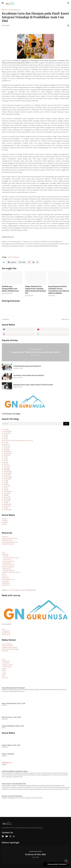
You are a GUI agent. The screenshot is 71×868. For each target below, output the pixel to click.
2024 (5, 450)
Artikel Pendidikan (14, 10)
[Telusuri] (69, 3)
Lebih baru (6, 319)
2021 (5, 490)
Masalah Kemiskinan (8, 544)
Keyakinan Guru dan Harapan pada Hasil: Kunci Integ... (18, 441)
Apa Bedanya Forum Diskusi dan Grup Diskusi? (29, 375)
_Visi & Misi (6, 663)
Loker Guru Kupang (7, 646)
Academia (5, 537)
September (7, 431)
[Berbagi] (68, 25)
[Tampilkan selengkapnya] (38, 262)
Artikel (4, 574)
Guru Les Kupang (7, 644)
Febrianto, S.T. (7, 762)
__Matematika (6, 560)
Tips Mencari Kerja (7, 540)
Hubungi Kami (6, 585)
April (5, 442)
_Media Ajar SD (6, 569)
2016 (5, 495)
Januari (6, 448)
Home (4, 552)
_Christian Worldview (8, 565)
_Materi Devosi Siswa (8, 561)
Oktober (6, 475)
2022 (5, 484)
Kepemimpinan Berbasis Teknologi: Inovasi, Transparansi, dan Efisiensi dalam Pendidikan (59, 290)
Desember (7, 451)
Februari (6, 446)
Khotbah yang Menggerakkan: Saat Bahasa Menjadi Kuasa (10, 289)
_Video (4, 674)
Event (3, 676)
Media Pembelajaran (8, 567)
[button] (56, 864)
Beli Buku (5, 576)
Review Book (6, 578)
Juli (5, 435)
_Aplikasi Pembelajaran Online (11, 572)
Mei (5, 439)
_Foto (4, 672)
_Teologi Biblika (7, 563)
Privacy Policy (6, 635)
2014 (5, 502)
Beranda (4, 10)
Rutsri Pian (5, 651)
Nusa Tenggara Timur (8, 580)
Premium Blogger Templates (17, 590)
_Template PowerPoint (8, 570)
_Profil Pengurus (7, 667)
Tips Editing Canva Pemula (10, 538)
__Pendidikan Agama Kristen (10, 558)
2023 (5, 470)
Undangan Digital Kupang (9, 647)
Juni (5, 437)
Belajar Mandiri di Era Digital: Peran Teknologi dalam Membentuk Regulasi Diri (35, 290)
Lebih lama (65, 319)
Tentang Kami (6, 583)
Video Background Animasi (10, 542)
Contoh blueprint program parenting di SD (27, 366)
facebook (5, 519)
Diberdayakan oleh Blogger (11, 414)
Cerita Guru (5, 581)
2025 (5, 430)
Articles (4, 668)
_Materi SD (5, 556)
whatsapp (5, 521)
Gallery (4, 670)
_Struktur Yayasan (7, 665)
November (7, 473)
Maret (5, 444)
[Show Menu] (3, 3)
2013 (5, 508)
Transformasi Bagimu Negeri (10, 649)
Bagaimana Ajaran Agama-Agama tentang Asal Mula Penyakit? (33, 385)
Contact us (5, 678)
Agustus (6, 433)
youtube (4, 524)
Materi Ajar (5, 554)
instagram (5, 522)
